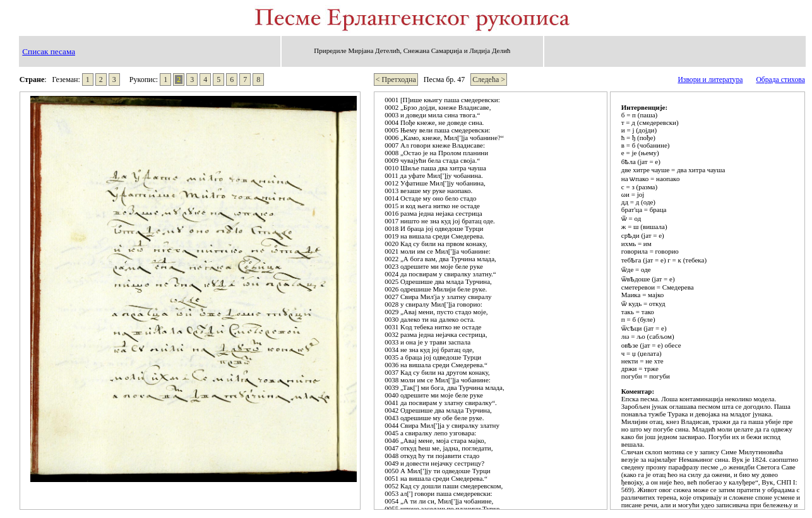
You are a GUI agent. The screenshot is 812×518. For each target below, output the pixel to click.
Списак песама (49, 51)
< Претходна (396, 79)
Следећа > (489, 79)
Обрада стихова (780, 80)
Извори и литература (710, 80)
